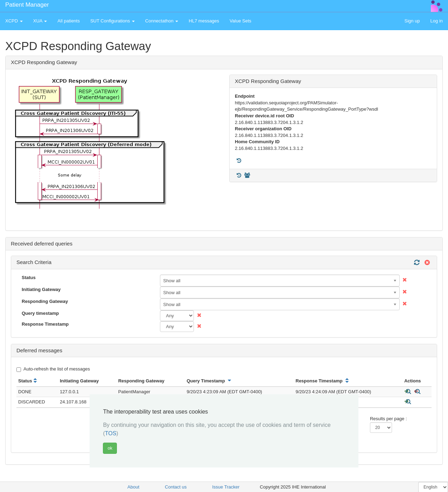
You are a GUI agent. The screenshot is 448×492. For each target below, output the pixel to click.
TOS (111, 433)
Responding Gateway (45, 301)
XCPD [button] (14, 21)
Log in (437, 21)
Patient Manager (27, 5)
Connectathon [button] (162, 21)
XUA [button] (40, 21)
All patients (69, 21)
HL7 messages (204, 21)
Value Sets (240, 21)
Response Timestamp (45, 324)
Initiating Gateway (41, 289)
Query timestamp (40, 313)
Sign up (412, 21)
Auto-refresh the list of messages (53, 369)
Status (29, 278)
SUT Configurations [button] (113, 21)
